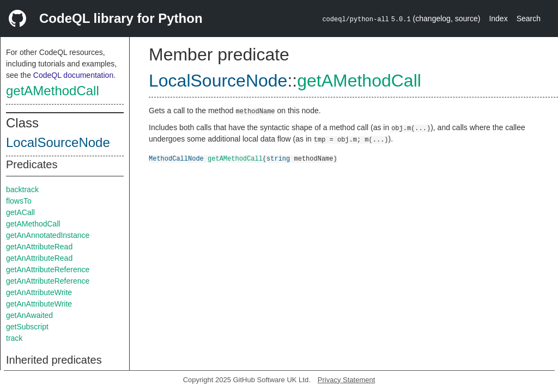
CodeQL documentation (73, 75)
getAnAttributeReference (48, 269)
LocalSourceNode (58, 142)
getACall (20, 212)
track (14, 338)
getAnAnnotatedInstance (48, 235)
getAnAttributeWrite (39, 292)
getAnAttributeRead (39, 247)
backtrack (22, 189)
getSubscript (27, 327)
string (278, 158)
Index (498, 19)
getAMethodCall (53, 91)
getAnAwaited (29, 315)
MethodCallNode (176, 158)
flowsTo (19, 201)
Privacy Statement (347, 380)
